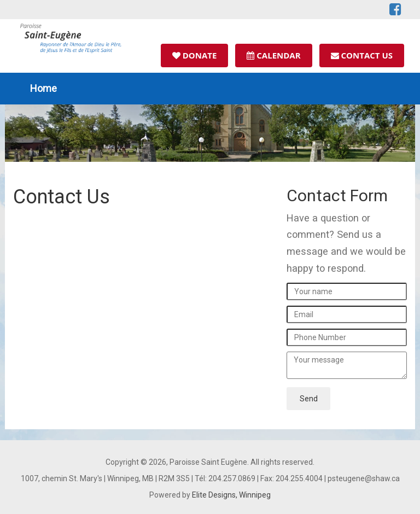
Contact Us (362, 55)
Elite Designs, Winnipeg (231, 495)
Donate (195, 55)
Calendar (273, 55)
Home (43, 88)
